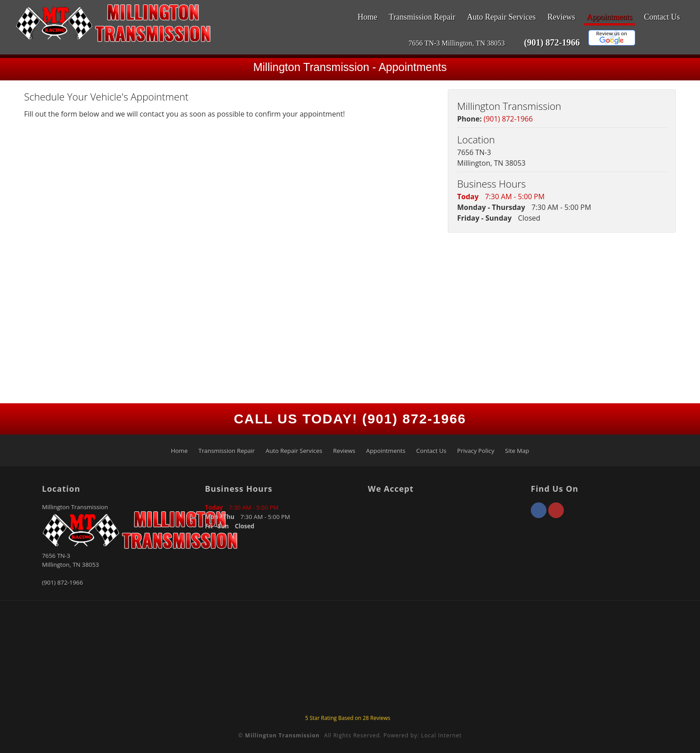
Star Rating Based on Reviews (348, 718)
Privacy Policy (476, 451)
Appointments (609, 17)
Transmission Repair (422, 17)
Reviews (561, 17)
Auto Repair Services (501, 17)
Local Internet (441, 735)
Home (367, 17)
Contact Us (662, 17)
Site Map (517, 451)
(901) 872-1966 (552, 42)
